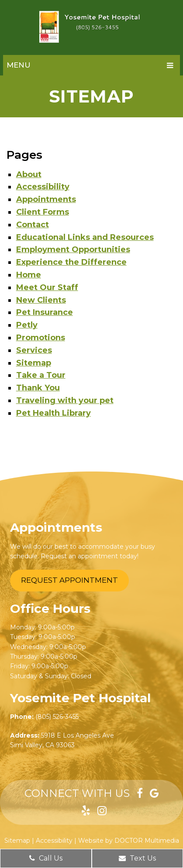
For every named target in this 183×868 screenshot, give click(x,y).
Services (34, 350)
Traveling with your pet (65, 400)
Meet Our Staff (47, 287)
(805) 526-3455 (57, 717)
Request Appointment (69, 580)
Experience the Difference (71, 262)
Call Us (46, 858)
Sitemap (34, 363)
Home (29, 275)
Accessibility (43, 187)
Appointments (46, 199)
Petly (27, 325)
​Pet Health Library (54, 413)
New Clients (41, 300)
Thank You (38, 388)
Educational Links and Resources (85, 237)
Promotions (41, 338)
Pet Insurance (45, 312)
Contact (33, 225)
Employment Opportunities (73, 249)
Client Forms (43, 212)
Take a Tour (41, 375)
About (29, 174)
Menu (19, 65)
